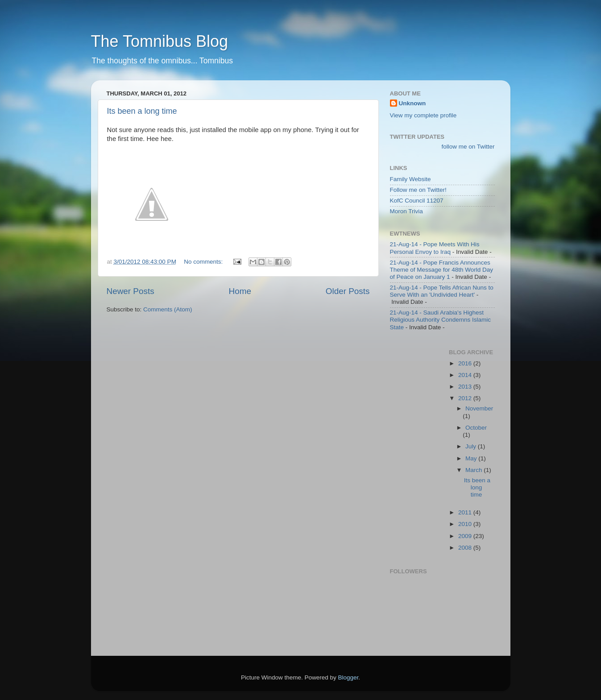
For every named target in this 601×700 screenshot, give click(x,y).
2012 (466, 398)
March (475, 470)
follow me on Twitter (468, 147)
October (476, 428)
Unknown (412, 103)
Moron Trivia (406, 211)
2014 (466, 375)
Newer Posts (131, 291)
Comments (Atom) (168, 309)
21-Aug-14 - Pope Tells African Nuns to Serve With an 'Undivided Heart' (442, 291)
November (479, 408)
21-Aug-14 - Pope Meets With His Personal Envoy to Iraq (435, 248)
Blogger (348, 677)
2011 (466, 512)
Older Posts (348, 291)
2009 (466, 536)
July (472, 446)
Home (240, 291)
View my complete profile (423, 115)
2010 (466, 524)
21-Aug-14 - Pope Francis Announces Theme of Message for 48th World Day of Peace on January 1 (442, 270)
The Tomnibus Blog (160, 41)
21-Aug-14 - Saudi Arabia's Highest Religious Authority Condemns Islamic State (441, 320)
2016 (466, 363)
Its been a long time (142, 111)
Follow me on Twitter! (418, 190)
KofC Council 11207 (417, 201)
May (472, 458)
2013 (466, 387)
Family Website (410, 179)
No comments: (204, 262)
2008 (466, 548)
